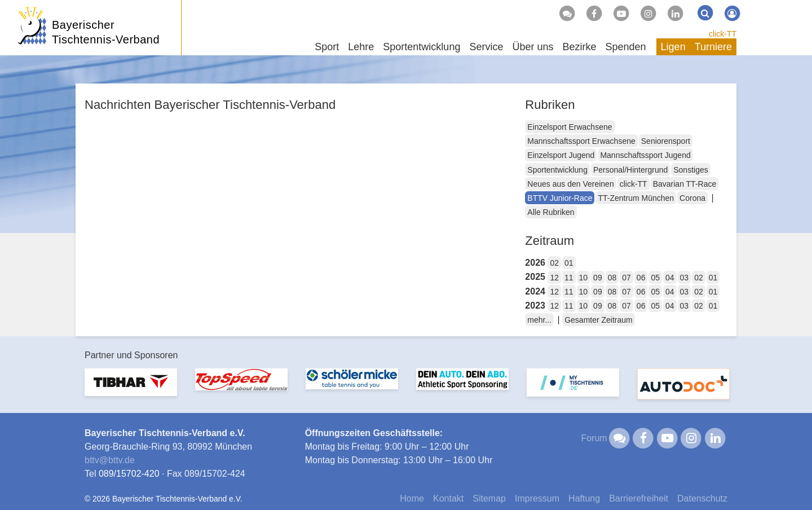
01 (569, 263)
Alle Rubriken (551, 212)
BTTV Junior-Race (560, 198)
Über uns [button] (533, 47)
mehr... (539, 320)
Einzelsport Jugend (561, 155)
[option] (131, 389)
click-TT (723, 34)
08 (612, 278)
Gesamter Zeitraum (599, 320)
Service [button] (486, 47)
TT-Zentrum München (636, 198)
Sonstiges (690, 170)
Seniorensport (666, 141)
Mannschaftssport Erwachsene (581, 141)
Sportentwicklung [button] (422, 47)
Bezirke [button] (579, 47)
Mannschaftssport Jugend (645, 155)
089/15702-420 (129, 474)
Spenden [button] (626, 47)
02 (554, 263)
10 (584, 278)
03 (685, 278)
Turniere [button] (713, 47)
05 (655, 278)
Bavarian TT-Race (685, 184)
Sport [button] (327, 47)
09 (598, 278)
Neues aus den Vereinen (570, 184)
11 (569, 278)
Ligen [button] (673, 47)
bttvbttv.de (110, 460)
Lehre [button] (361, 47)
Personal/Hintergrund (630, 170)
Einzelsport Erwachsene (570, 127)
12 (554, 278)
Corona (692, 198)
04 (670, 278)
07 (626, 278)
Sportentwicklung (557, 170)
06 (641, 278)
